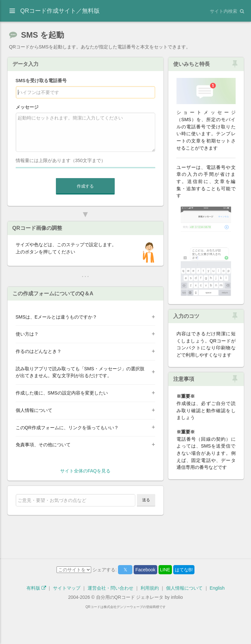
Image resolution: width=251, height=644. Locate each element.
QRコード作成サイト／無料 (60, 11)
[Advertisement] (85, 297)
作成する (85, 186)
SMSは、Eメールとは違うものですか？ (57, 349)
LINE (165, 602)
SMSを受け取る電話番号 (41, 81)
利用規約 (150, 620)
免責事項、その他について (43, 477)
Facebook (145, 602)
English (217, 620)
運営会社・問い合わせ (110, 620)
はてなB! (184, 602)
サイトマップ (67, 620)
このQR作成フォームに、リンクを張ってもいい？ (67, 460)
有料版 (36, 620)
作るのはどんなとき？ (39, 384)
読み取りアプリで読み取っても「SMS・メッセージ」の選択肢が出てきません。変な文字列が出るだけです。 (80, 405)
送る (146, 532)
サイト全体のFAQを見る (85, 503)
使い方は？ (27, 366)
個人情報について (34, 443)
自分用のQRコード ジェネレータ (130, 630)
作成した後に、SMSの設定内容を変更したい (62, 425)
